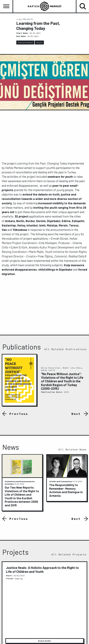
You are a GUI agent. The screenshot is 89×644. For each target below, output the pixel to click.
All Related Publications (65, 349)
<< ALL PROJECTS (25, 19)
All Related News (73, 450)
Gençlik (39, 42)
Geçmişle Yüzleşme (25, 42)
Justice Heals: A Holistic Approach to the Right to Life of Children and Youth (42, 570)
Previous (18, 414)
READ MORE (44, 641)
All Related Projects (69, 555)
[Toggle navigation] (6, 6)
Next (76, 414)
